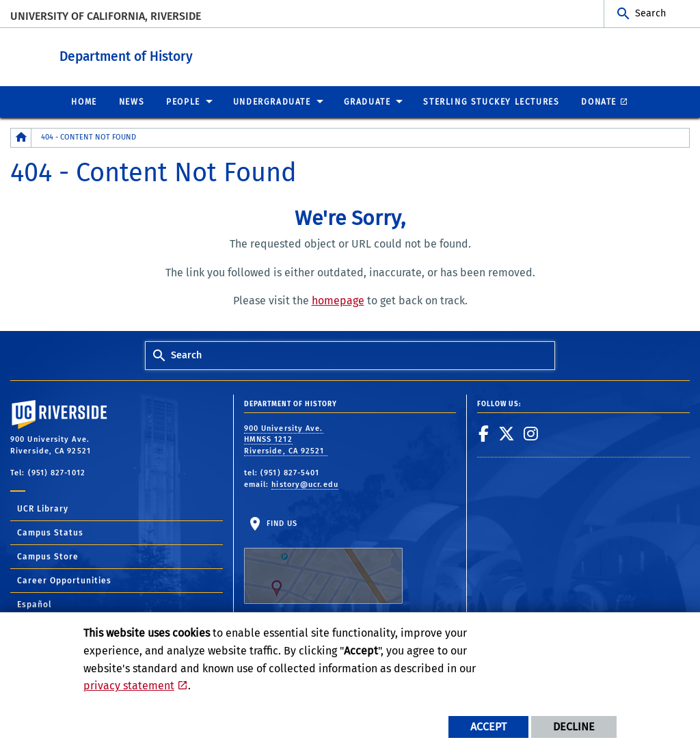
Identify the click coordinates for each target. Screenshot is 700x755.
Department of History (210, 54)
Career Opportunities (64, 580)
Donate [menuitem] (599, 101)
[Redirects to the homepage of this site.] (21, 137)
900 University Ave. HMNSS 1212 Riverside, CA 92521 (286, 439)
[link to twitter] (507, 433)
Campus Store (48, 556)
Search (650, 13)
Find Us (323, 561)
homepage (338, 300)
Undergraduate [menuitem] (272, 101)
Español (35, 604)
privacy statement (129, 686)
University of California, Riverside (106, 16)
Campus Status (50, 532)
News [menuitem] (132, 101)
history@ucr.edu (305, 484)
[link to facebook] (484, 433)
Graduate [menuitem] (367, 101)
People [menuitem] (183, 101)
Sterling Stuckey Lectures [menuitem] (491, 101)
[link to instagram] (531, 433)
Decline (574, 727)
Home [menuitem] (84, 101)
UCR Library (43, 508)
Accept (488, 727)
